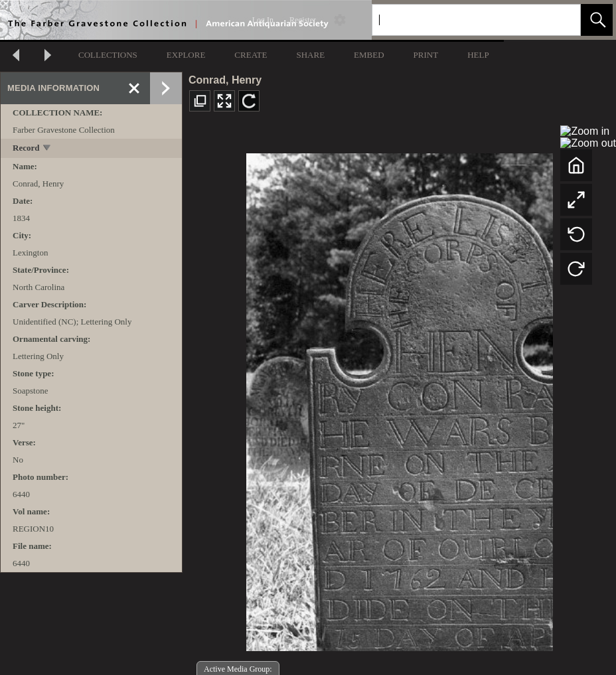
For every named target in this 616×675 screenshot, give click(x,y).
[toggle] (47, 149)
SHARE (310, 55)
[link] (560, 20)
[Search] (461, 20)
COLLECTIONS (108, 55)
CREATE (251, 55)
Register (303, 20)
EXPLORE (186, 55)
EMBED (369, 55)
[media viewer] (399, 399)
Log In (263, 20)
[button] (597, 20)
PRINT (426, 55)
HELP (478, 55)
